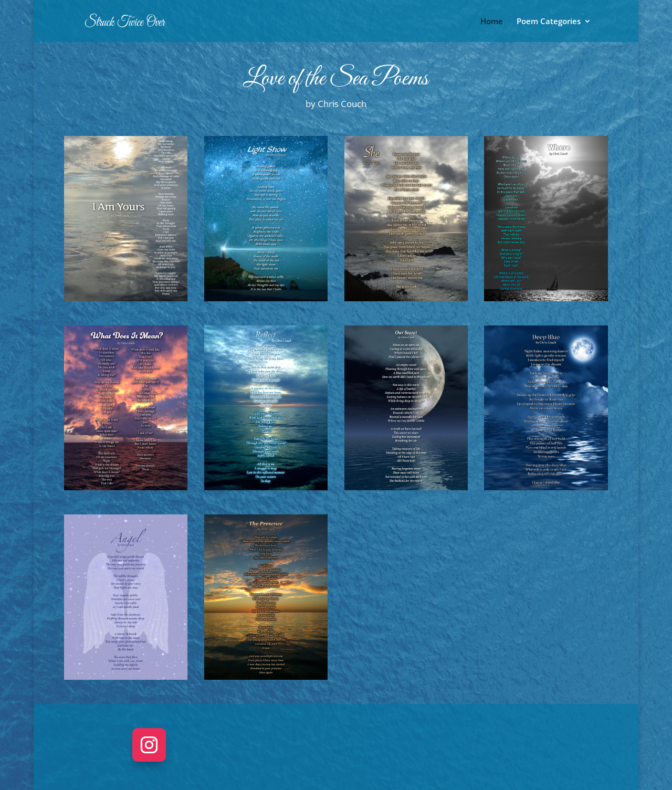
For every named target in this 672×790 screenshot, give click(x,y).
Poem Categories (549, 22)
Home (492, 22)
